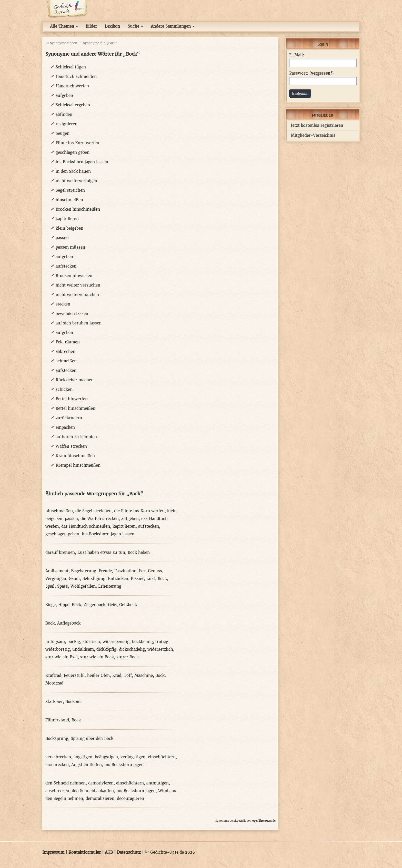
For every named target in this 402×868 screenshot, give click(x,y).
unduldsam (83, 649)
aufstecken (66, 266)
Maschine (144, 675)
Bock (162, 579)
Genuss (155, 571)
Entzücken (118, 579)
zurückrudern (69, 418)
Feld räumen (68, 342)
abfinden (64, 114)
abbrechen (66, 351)
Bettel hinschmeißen (76, 408)
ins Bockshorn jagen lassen (82, 162)
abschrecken (57, 791)
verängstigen (133, 757)
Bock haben (139, 552)
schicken (64, 389)
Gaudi (74, 579)
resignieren (67, 124)
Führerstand (57, 720)
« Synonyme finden (62, 43)
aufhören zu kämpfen (76, 437)
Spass (63, 586)
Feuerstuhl (74, 675)
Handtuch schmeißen (76, 76)
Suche (135, 26)
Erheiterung (110, 586)
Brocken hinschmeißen (78, 209)
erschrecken (57, 765)
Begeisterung (84, 571)
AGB (109, 852)
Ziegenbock (94, 605)
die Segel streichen (93, 511)
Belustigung (94, 579)
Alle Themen (64, 26)
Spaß (50, 586)
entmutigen (158, 783)
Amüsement (57, 571)
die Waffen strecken (100, 519)
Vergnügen (56, 579)
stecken (63, 304)
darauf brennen (60, 552)
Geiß (112, 605)
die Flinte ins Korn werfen (139, 511)
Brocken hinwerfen (74, 276)
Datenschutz (129, 852)
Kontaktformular (85, 852)
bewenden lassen (72, 314)
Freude (105, 571)
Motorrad (54, 683)
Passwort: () (311, 73)
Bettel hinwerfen (72, 399)
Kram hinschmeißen (75, 456)
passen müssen (70, 247)
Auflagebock (69, 623)
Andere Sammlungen (173, 26)
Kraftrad (53, 675)
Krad (117, 675)
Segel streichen (70, 190)
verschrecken (58, 757)
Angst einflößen (87, 765)
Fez (142, 571)
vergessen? (321, 73)
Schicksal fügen (71, 67)
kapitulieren (67, 219)
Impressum (53, 852)
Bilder (91, 26)
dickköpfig (106, 649)
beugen (63, 133)
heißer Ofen (98, 675)
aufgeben (64, 95)
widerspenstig (116, 642)
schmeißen (66, 361)
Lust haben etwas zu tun (101, 552)
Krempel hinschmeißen (78, 465)
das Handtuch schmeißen (86, 526)
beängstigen (106, 757)
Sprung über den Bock (92, 738)
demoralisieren (100, 798)
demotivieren (101, 783)
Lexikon (112, 26)
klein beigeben (69, 228)
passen (62, 238)
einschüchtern (162, 757)
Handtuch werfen (72, 86)
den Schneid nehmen (66, 783)
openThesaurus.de (264, 821)
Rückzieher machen (75, 380)
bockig (74, 642)
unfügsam (55, 642)
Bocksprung (57, 738)
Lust (151, 579)
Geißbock (128, 605)
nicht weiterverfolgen (76, 181)
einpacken (65, 427)
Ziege (51, 605)
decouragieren (130, 798)
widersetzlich (160, 649)
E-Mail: (297, 55)
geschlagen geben (73, 152)
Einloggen (300, 93)
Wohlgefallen (83, 586)
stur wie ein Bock (97, 657)
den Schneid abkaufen (93, 791)
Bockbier (74, 702)
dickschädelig (132, 649)
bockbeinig (142, 642)
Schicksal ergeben (73, 105)
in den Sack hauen (73, 171)
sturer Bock (128, 657)
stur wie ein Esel (62, 657)
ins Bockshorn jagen (124, 765)
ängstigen (83, 757)
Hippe (64, 605)
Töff (128, 675)
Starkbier (54, 702)
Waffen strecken (71, 446)
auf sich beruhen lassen (79, 323)
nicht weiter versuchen (78, 285)
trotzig (162, 642)
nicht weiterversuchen (77, 295)
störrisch (91, 642)
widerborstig (58, 649)
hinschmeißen (69, 200)
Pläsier (137, 579)
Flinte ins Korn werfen (77, 143)
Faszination (125, 571)
